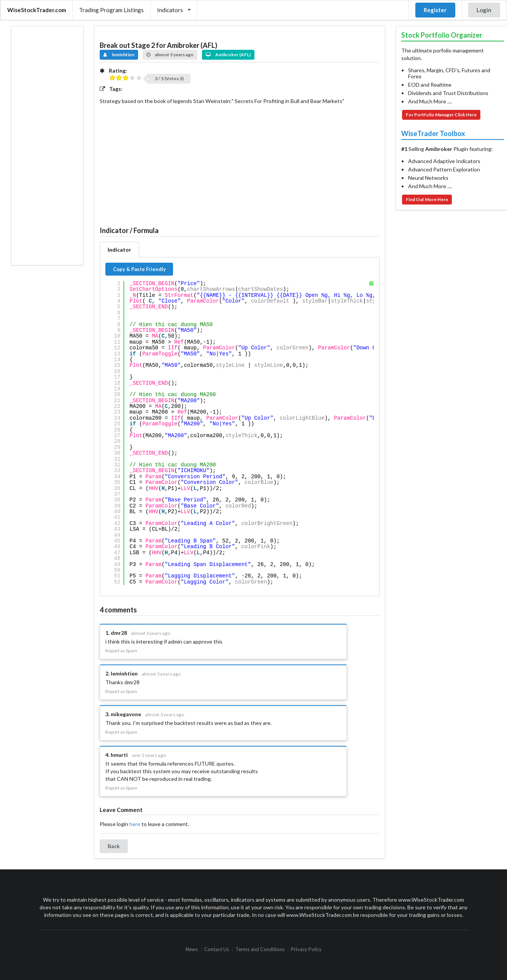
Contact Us (217, 950)
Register (435, 10)
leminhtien (119, 55)
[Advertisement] (47, 146)
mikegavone (126, 714)
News (192, 950)
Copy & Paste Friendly (139, 269)
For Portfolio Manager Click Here (441, 115)
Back (114, 846)
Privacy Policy (306, 950)
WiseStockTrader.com (37, 10)
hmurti (119, 755)
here (135, 824)
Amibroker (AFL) (228, 55)
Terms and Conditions (260, 950)
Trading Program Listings (111, 10)
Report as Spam (121, 651)
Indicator (119, 250)
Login (484, 10)
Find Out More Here (427, 199)
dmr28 (119, 633)
